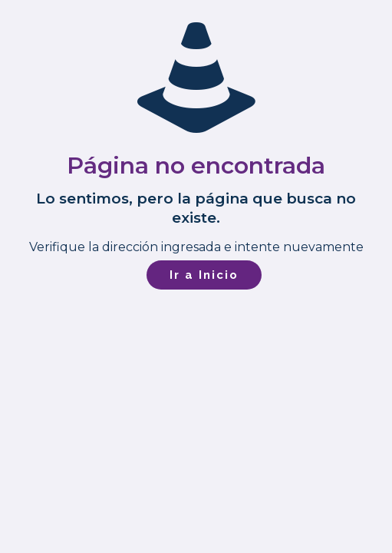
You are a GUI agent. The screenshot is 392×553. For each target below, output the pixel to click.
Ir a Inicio (204, 275)
